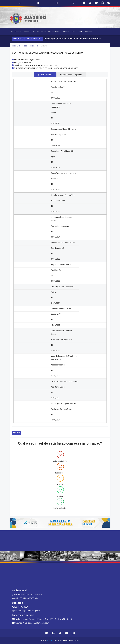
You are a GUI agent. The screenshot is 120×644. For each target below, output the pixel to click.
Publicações (66, 32)
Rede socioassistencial (29, 46)
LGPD (81, 32)
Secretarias (36, 32)
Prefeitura (18, 32)
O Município (27, 32)
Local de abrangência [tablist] (71, 75)
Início (14, 46)
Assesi (50, 640)
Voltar (17, 433)
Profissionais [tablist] (45, 75)
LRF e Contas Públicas (54, 32)
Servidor (74, 32)
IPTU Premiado (88, 32)
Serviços (43, 32)
